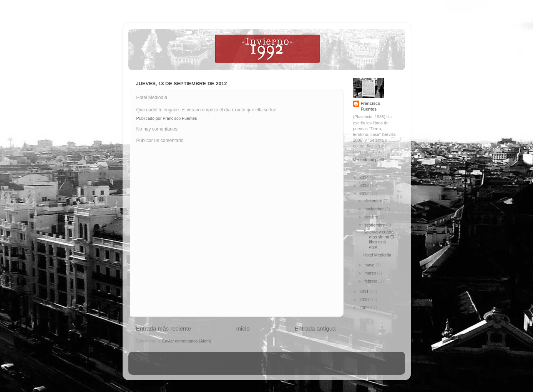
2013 (364, 185)
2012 (364, 194)
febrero (371, 281)
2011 (364, 291)
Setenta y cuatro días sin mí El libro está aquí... (379, 239)
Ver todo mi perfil (369, 160)
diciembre (374, 201)
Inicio (243, 328)
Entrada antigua (315, 328)
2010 (364, 299)
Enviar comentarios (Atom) (187, 341)
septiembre (375, 225)
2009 (364, 308)
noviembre (374, 209)
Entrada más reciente (164, 328)
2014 (364, 177)
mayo (370, 265)
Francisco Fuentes (371, 106)
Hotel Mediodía (377, 255)
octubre (372, 217)
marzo (371, 273)
